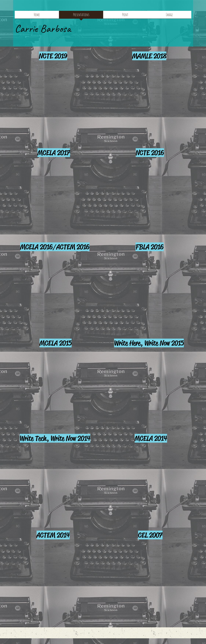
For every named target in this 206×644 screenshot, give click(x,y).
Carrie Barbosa (43, 28)
